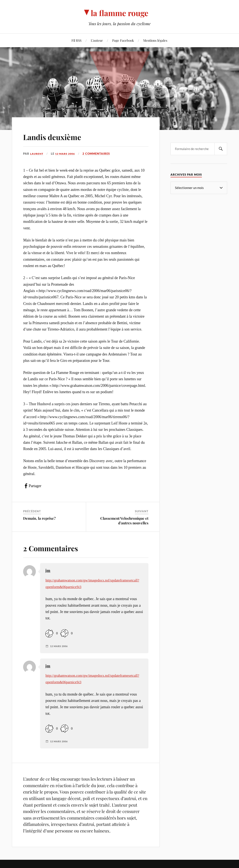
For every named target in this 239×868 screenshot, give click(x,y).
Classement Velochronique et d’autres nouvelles (124, 521)
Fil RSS (76, 40)
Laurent (37, 154)
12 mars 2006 (67, 154)
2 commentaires (100, 154)
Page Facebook (123, 40)
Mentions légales (155, 40)
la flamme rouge (119, 13)
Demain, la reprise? (39, 518)
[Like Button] (49, 633)
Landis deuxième (60, 136)
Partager (35, 486)
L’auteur (97, 40)
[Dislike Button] (64, 633)
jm (48, 570)
